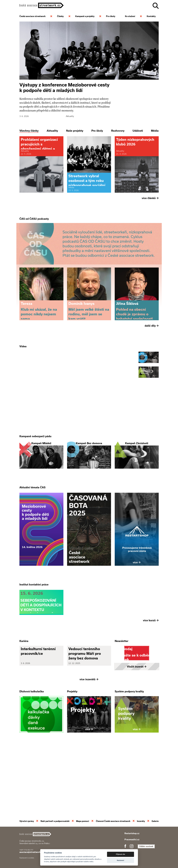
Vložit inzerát (137, 733)
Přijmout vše (120, 854)
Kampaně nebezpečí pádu (35, 470)
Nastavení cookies (27, 858)
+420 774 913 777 (26, 850)
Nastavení (121, 860)
